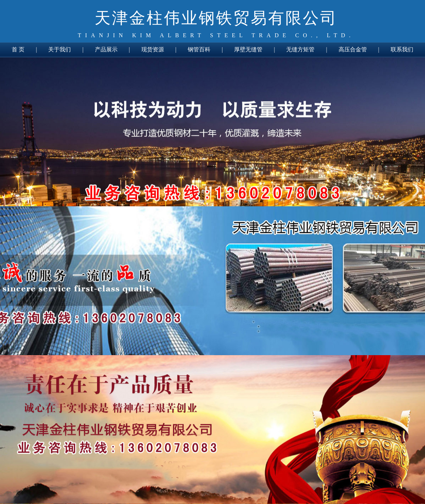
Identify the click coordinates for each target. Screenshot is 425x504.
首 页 (18, 49)
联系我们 (402, 49)
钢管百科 (199, 49)
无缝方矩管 (300, 49)
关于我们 (59, 49)
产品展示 (106, 49)
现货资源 (153, 49)
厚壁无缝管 (248, 49)
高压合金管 (353, 49)
